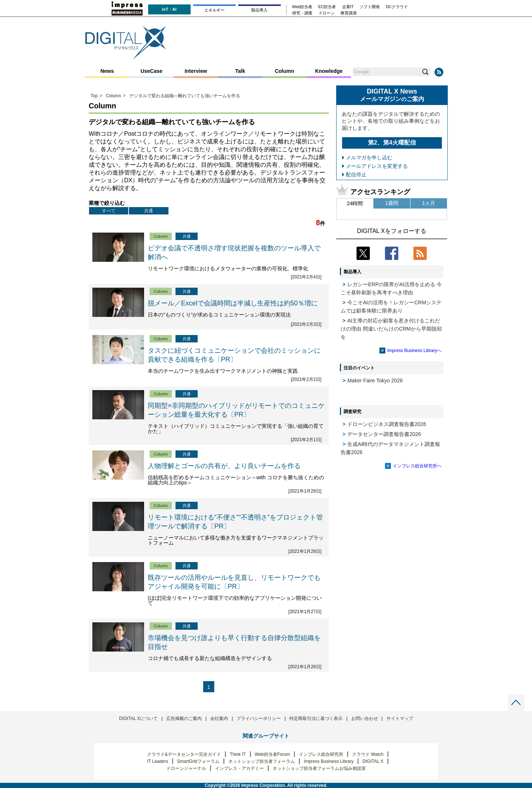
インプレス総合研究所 (321, 754)
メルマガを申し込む (369, 158)
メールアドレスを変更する (377, 166)
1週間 (392, 203)
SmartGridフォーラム (198, 761)
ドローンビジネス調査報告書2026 (387, 424)
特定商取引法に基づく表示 (316, 718)
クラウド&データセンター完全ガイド (184, 754)
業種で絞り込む (107, 203)
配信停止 (356, 175)
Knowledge (329, 71)
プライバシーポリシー (259, 718)
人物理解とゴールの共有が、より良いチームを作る (224, 466)
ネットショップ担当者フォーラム (262, 761)
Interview (196, 71)
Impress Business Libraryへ (414, 351)
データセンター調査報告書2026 (384, 434)
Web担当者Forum (272, 754)
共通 (149, 211)
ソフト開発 (370, 7)
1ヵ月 (429, 203)
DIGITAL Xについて (138, 718)
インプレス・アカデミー (239, 768)
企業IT (348, 7)
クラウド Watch (368, 754)
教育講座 (349, 13)
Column (284, 71)
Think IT (238, 754)
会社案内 (219, 718)
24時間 (355, 203)
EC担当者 (327, 7)
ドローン (327, 13)
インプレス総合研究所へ (417, 466)
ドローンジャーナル (186, 768)
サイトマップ (400, 718)
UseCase (151, 71)
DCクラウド (397, 7)
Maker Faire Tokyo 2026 (375, 381)
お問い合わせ (365, 718)
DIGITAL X (373, 761)
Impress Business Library (329, 761)
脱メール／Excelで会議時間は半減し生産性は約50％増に (233, 303)
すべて (109, 211)
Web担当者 (302, 7)
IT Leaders (158, 761)
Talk (240, 71)
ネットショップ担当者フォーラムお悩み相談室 (319, 768)
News (107, 71)
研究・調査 (302, 13)
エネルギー (214, 10)
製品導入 (259, 10)
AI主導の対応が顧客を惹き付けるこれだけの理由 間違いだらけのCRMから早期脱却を (391, 329)
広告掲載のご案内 (184, 718)
